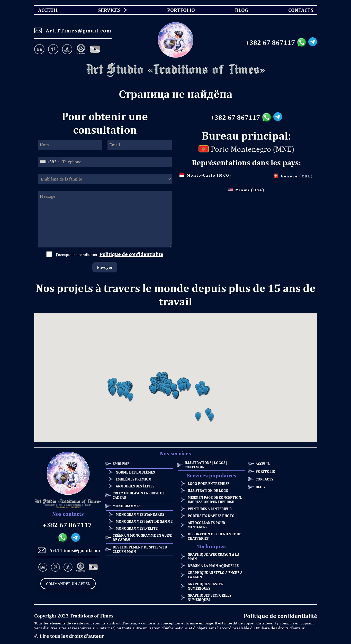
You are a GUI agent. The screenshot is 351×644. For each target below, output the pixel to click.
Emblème (121, 464)
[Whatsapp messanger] (303, 42)
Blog (260, 487)
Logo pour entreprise (209, 483)
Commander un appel (68, 584)
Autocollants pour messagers (206, 525)
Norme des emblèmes (135, 472)
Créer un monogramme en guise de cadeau (142, 537)
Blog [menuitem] (237, 10)
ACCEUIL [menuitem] (44, 10)
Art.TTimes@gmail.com (73, 30)
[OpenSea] (81, 50)
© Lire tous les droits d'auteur (69, 636)
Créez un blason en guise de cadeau (139, 495)
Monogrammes (127, 506)
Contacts (264, 479)
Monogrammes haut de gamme (144, 521)
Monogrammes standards (140, 514)
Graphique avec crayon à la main (214, 556)
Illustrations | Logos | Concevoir (206, 465)
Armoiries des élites (135, 486)
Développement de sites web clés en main (140, 549)
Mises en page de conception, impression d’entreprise (215, 500)
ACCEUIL (263, 464)
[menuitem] (107, 10)
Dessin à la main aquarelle (213, 566)
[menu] (176, 10)
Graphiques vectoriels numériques (209, 597)
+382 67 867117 (270, 42)
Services (109, 10)
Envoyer (105, 267)
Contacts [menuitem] (298, 10)
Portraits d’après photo (211, 516)
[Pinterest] (53, 50)
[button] (113, 392)
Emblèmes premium (134, 479)
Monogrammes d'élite (137, 528)
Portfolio (265, 471)
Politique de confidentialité (131, 254)
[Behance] (40, 50)
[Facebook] (95, 50)
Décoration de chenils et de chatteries (214, 536)
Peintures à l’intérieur (210, 509)
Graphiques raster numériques (206, 586)
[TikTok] (67, 50)
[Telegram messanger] (313, 42)
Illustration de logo (208, 490)
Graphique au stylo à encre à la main (215, 575)
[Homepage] (176, 70)
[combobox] (50, 162)
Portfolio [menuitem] (177, 10)
